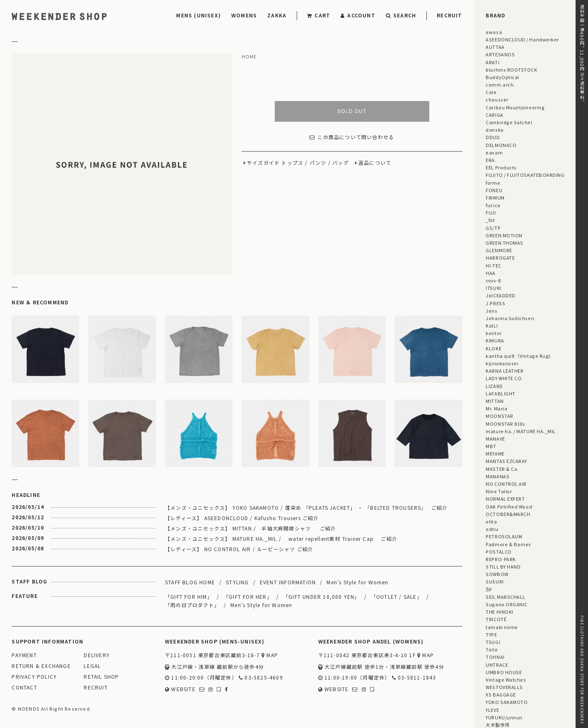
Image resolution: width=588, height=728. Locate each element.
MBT (491, 446)
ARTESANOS (500, 54)
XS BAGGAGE (501, 694)
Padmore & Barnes (508, 544)
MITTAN (495, 401)
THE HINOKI (499, 612)
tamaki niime (502, 627)
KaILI (492, 325)
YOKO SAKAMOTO (507, 702)
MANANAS (497, 476)
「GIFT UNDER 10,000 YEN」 (322, 597)
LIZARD (494, 386)
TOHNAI (495, 657)
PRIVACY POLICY (34, 677)
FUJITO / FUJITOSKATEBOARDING (525, 175)
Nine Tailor (499, 491)
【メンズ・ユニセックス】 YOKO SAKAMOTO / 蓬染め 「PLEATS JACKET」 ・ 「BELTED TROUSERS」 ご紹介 (306, 507)
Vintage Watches (506, 680)
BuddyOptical (502, 77)
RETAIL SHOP (101, 677)
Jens (491, 311)
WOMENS (244, 15)
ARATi (492, 62)
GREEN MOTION (504, 235)
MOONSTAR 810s (505, 424)
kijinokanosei (502, 363)
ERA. (491, 160)
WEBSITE (180, 689)
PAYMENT (24, 655)
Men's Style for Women (357, 582)
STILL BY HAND (503, 566)
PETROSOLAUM (504, 536)
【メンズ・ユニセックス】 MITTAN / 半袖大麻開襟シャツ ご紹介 (250, 528)
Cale (491, 92)
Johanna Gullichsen (510, 318)
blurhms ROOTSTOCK (511, 70)
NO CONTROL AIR (506, 484)
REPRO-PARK (501, 559)
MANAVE (495, 439)
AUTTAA (495, 47)
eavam (494, 152)
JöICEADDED (500, 295)
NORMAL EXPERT (505, 499)
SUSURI (495, 581)
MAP (270, 655)
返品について (375, 163)
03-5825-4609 (261, 678)
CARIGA (494, 115)
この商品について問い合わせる (352, 137)
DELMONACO (501, 145)
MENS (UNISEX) (198, 15)
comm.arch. (500, 84)
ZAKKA (277, 15)
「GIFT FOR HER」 (248, 597)
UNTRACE (497, 665)
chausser (497, 99)
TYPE (491, 634)
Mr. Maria (496, 408)
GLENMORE (499, 250)
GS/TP (493, 228)
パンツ (318, 163)
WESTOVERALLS (504, 687)
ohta (491, 521)
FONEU (494, 190)
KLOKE (494, 348)
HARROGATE (500, 258)
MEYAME (495, 453)
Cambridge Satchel (509, 122)
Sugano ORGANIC (507, 604)
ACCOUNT (358, 15)
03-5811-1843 (414, 678)
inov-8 (493, 280)
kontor (494, 333)
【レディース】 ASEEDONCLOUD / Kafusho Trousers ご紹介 (242, 518)
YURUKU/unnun (504, 717)
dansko (495, 130)
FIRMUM (495, 198)
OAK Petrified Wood (509, 506)
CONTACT (24, 688)
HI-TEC (493, 265)
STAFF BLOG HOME (190, 582)
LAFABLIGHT (500, 393)
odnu (492, 529)
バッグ (341, 163)
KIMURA (495, 340)
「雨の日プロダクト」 (192, 605)
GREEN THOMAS (504, 243)
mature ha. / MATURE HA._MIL (521, 431)
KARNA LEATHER (505, 371)
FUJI (491, 212)
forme (493, 183)
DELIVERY (97, 655)
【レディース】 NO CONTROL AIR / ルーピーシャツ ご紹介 (239, 549)
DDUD (493, 137)
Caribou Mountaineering (515, 107)
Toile (492, 649)
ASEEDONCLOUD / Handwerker (522, 39)
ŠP (489, 589)
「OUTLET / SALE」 (397, 597)
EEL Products (501, 167)
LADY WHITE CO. (504, 378)
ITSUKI (493, 288)
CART (319, 15)
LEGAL (92, 666)
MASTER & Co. (502, 469)
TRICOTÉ (496, 619)
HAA (491, 273)
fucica (493, 205)
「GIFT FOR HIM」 (189, 597)
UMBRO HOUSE (504, 672)
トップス (292, 163)
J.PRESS (495, 303)
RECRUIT (449, 15)
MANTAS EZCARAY (506, 461)
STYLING (237, 582)
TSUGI (493, 642)
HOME (249, 57)
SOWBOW (497, 574)
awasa (494, 32)
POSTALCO (498, 552)
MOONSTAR (499, 416)
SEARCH (401, 15)
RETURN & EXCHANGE (41, 666)
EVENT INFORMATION (288, 582)
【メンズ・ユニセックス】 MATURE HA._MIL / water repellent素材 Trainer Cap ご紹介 (281, 539)
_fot (490, 220)
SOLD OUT (352, 111)
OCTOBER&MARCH (508, 514)
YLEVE (492, 710)
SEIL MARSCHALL (506, 597)
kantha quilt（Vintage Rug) (518, 356)
